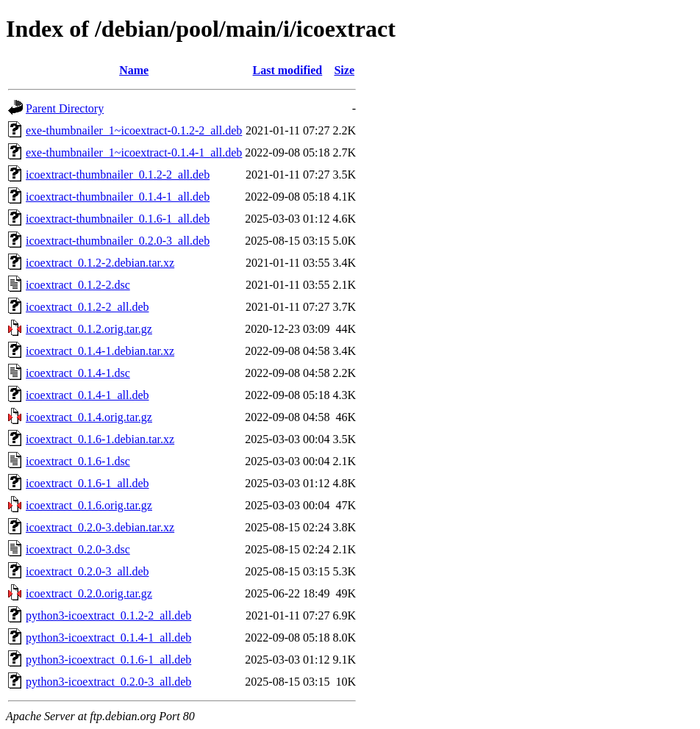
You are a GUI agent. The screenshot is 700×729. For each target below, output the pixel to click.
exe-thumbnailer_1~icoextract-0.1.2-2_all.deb (134, 130)
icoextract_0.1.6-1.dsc (78, 461)
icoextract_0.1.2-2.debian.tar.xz (100, 263)
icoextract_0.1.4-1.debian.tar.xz (100, 351)
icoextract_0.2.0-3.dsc (78, 549)
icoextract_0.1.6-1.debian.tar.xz (100, 439)
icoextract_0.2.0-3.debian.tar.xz (100, 527)
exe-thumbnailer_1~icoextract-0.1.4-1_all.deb (134, 152)
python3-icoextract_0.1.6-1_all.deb (108, 660)
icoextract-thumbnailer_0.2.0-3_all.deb (118, 241)
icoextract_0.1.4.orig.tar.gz (89, 417)
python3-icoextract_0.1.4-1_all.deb (108, 638)
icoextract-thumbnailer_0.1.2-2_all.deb (118, 175)
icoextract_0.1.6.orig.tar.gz (89, 505)
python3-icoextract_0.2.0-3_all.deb (108, 682)
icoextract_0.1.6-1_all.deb (87, 483)
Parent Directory (65, 108)
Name (134, 70)
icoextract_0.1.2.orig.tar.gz (89, 329)
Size (344, 70)
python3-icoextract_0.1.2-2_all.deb (108, 615)
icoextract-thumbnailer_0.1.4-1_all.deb (118, 197)
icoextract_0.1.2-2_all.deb (87, 307)
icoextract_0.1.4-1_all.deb (87, 395)
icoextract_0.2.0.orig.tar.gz (89, 593)
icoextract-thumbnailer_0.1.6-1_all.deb (118, 219)
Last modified (288, 70)
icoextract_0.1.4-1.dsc (78, 373)
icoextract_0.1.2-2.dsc (78, 285)
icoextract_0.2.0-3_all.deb (87, 571)
